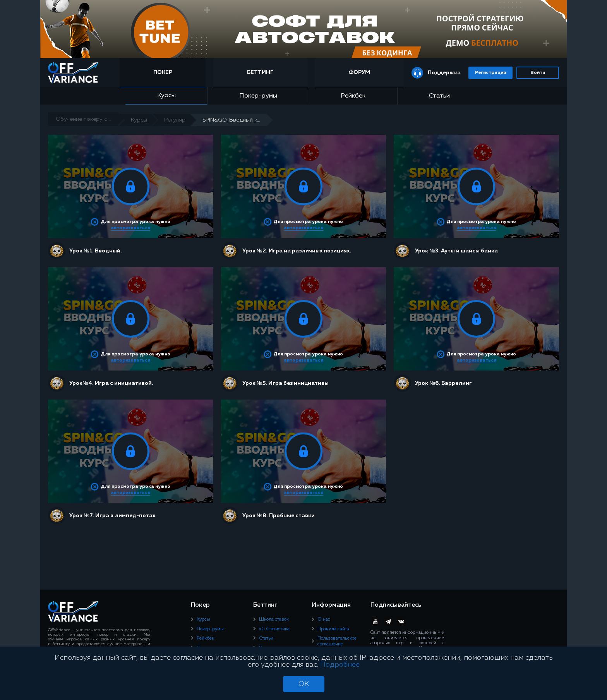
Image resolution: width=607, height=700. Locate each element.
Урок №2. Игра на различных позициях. (297, 251)
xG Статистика (274, 629)
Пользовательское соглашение (337, 641)
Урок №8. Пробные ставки (279, 516)
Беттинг (260, 72)
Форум (359, 72)
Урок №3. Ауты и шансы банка (456, 251)
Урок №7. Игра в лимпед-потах (112, 516)
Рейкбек (353, 96)
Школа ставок (274, 619)
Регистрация (490, 73)
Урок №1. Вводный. (96, 251)
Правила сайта (333, 629)
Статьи (439, 96)
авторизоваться (130, 228)
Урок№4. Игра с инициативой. (111, 383)
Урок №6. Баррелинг (443, 383)
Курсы (166, 96)
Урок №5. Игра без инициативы (285, 383)
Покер (163, 72)
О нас (324, 619)
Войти (538, 73)
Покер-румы (258, 96)
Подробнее (340, 665)
